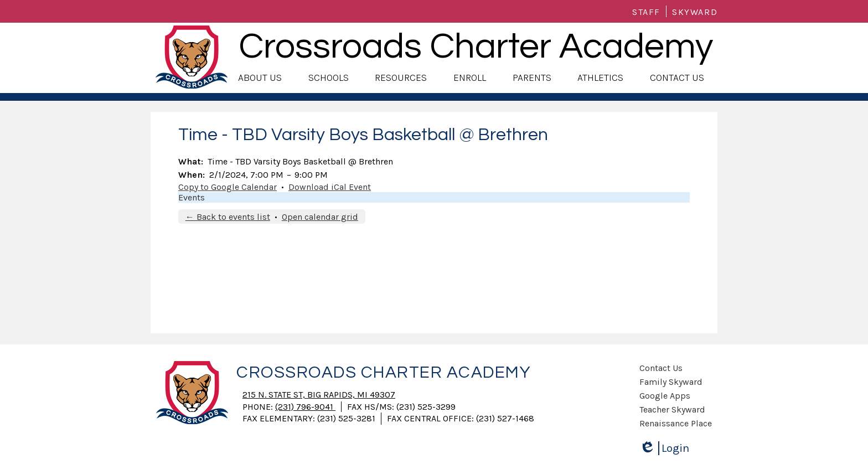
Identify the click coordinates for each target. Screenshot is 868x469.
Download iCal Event (330, 187)
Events (192, 197)
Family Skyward (671, 382)
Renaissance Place (676, 423)
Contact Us (661, 368)
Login (664, 448)
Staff (646, 12)
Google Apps (665, 396)
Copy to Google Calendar (228, 187)
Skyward (695, 12)
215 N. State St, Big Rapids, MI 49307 (319, 395)
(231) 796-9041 (305, 407)
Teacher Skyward (672, 409)
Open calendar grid (320, 217)
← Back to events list (228, 217)
